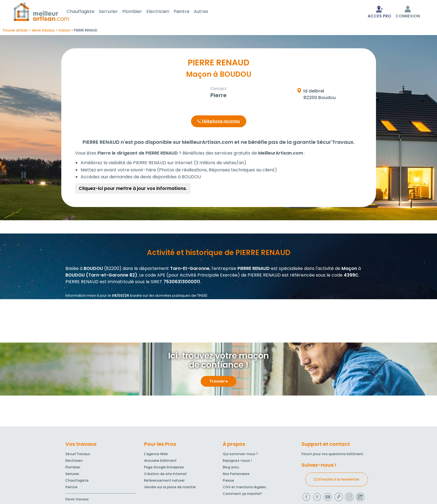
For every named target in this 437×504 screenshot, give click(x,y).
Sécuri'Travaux (78, 455)
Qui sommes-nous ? (240, 455)
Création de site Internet (165, 475)
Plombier (139, 12)
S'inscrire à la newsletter (337, 480)
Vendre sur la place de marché (170, 488)
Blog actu (231, 468)
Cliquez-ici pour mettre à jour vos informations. (133, 189)
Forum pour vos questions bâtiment (332, 455)
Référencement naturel (164, 482)
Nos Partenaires (236, 475)
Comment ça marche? (242, 495)
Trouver (219, 382)
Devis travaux (77, 500)
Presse (228, 482)
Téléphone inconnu (219, 122)
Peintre (188, 12)
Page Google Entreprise (164, 468)
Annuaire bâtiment (160, 462)
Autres (208, 12)
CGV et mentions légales (244, 488)
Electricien (164, 12)
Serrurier (115, 12)
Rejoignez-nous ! (237, 462)
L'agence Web (156, 455)
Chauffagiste (87, 12)
